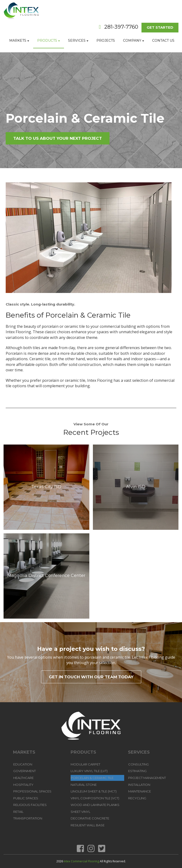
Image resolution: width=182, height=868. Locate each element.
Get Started (160, 27)
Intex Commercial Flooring (81, 861)
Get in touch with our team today (91, 677)
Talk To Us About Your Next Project (58, 138)
